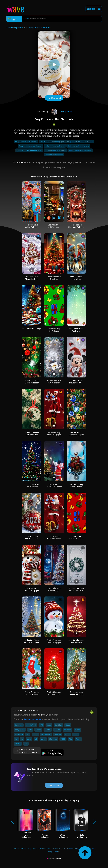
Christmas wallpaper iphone (78, 146)
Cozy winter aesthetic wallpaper (52, 142)
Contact (16, 849)
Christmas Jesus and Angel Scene (76, 693)
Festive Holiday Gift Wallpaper (54, 330)
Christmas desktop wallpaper (80, 150)
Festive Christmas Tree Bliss (54, 278)
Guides (57, 852)
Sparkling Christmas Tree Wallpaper (76, 641)
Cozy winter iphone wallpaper (31, 146)
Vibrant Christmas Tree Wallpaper (32, 485)
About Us (25, 849)
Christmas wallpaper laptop (56, 150)
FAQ (50, 852)
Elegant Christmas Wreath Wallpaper (76, 589)
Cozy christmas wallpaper (38, 27)
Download (54, 98)
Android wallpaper (32, 719)
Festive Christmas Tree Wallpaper (54, 693)
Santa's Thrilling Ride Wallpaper (76, 485)
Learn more (54, 785)
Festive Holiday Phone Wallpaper (54, 434)
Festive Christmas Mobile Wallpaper (32, 382)
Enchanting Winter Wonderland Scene (32, 641)
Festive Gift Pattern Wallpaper (76, 537)
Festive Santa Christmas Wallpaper (54, 485)
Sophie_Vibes (61, 111)
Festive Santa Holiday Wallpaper (54, 537)
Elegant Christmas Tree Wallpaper (54, 589)
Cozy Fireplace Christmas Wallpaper (76, 226)
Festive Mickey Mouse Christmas (76, 382)
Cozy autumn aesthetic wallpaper (80, 142)
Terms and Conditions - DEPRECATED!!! (48, 849)
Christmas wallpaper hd (54, 155)
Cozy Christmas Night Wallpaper (54, 226)
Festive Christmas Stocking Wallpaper (32, 693)
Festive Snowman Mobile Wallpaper (54, 641)
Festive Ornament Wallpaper (76, 330)
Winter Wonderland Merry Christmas (32, 278)
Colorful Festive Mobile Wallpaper (32, 226)
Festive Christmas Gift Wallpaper (54, 382)
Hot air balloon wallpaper (55, 146)
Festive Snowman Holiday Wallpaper (32, 589)
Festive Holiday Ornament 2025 (32, 537)
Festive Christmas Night (32, 329)
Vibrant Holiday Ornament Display (76, 434)
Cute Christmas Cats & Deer (76, 278)
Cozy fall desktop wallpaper (26, 142)
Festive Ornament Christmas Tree (32, 434)
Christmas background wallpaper (29, 150)
